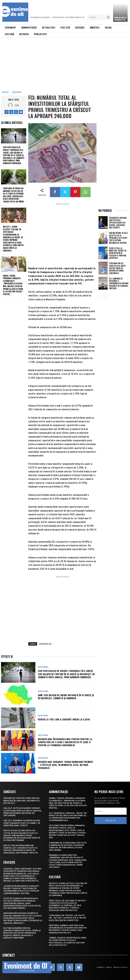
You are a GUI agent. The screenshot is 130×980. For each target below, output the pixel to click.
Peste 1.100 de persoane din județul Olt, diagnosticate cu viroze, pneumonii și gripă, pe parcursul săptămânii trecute (21, 849)
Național (17, 92)
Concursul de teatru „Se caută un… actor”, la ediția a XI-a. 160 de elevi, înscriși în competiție (67, 918)
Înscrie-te (111, 821)
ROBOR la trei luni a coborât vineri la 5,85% (64, 719)
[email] (111, 811)
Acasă (6, 92)
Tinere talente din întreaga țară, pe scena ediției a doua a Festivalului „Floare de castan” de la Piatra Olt (68, 941)
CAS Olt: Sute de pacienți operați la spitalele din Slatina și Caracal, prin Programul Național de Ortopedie (23, 812)
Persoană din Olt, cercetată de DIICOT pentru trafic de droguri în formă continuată (117, 268)
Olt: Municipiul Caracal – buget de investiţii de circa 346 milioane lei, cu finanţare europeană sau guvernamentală (68, 817)
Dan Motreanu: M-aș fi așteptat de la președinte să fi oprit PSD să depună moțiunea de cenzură (118, 238)
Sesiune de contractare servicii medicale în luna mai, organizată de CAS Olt (21, 801)
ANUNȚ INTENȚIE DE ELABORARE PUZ (120, 19)
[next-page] (106, 296)
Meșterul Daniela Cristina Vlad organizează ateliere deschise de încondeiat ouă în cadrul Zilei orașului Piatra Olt (68, 929)
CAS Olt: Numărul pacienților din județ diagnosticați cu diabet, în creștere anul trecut (22, 823)
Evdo (17, 105)
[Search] (108, 17)
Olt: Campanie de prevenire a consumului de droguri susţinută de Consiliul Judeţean (119, 283)
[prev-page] (101, 296)
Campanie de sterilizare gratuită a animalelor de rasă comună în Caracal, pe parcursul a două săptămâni (68, 846)
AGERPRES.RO (45, 644)
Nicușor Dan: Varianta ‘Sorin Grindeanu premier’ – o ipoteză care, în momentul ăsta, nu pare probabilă (66, 765)
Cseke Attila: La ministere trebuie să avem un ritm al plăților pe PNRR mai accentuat (118, 253)
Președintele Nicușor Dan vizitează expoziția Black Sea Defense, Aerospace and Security (118, 223)
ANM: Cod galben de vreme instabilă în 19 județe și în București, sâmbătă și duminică (66, 697)
